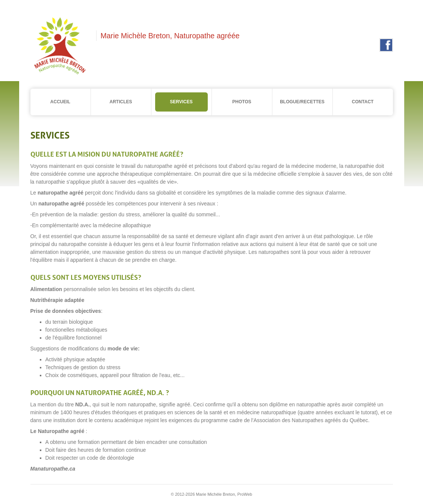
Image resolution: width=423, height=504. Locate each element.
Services (181, 102)
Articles (121, 102)
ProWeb (245, 494)
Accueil (60, 102)
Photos (242, 102)
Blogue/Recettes (302, 102)
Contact (363, 102)
